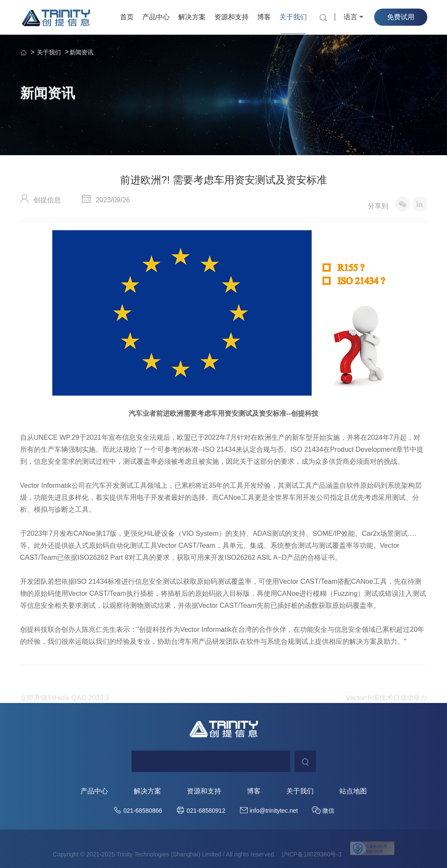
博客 (264, 17)
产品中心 (156, 17)
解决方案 (192, 17)
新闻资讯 (81, 52)
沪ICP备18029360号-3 (312, 854)
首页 (127, 17)
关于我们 (293, 17)
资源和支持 (231, 17)
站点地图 (353, 791)
